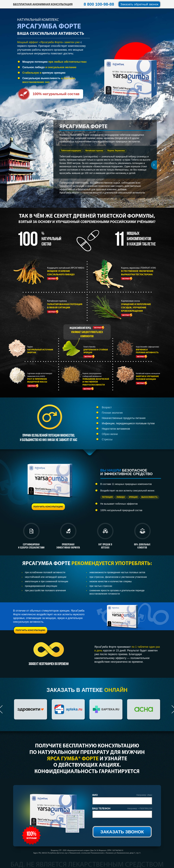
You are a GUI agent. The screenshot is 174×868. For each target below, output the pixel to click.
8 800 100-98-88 (99, 4)
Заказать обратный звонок (139, 4)
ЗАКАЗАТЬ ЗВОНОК (122, 832)
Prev (56, 165)
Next (154, 165)
